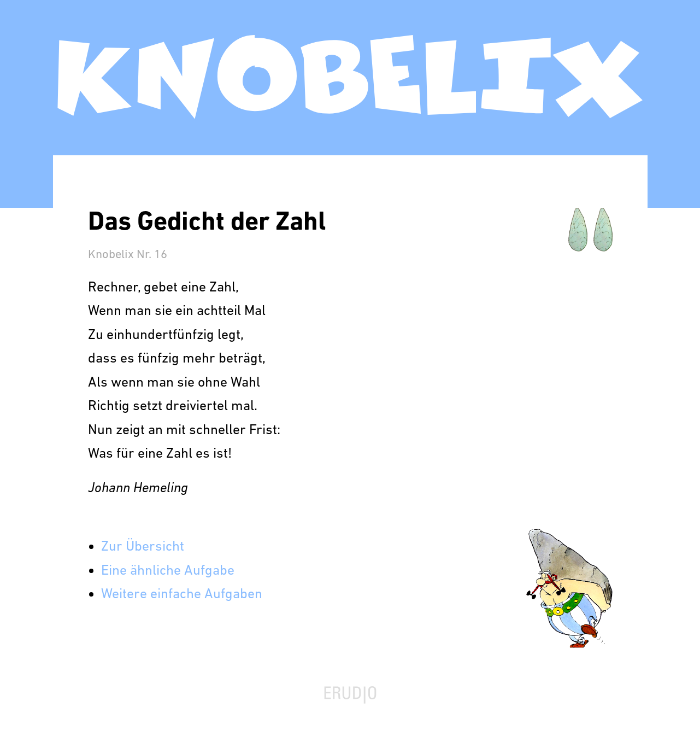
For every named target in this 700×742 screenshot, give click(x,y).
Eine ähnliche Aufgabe (168, 571)
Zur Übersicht (143, 547)
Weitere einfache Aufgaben (182, 595)
